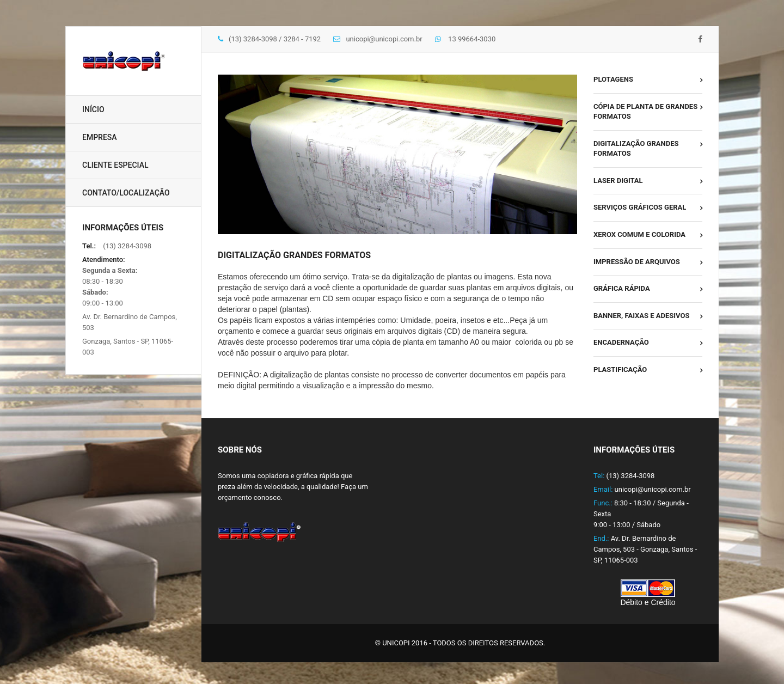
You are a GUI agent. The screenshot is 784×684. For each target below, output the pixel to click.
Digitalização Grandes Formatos (636, 149)
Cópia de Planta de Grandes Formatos (645, 112)
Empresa (100, 137)
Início (93, 109)
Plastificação (620, 370)
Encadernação (621, 342)
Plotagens (613, 79)
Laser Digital (618, 181)
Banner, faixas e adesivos (642, 316)
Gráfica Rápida (622, 288)
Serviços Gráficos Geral (640, 207)
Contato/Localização (126, 193)
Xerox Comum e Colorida (639, 234)
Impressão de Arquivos (637, 262)
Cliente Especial (115, 165)
